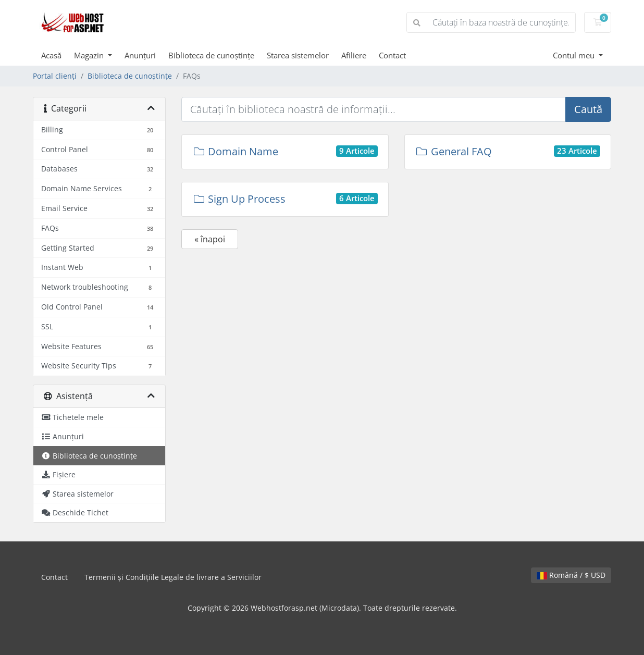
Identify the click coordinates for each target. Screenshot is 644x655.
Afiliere (354, 55)
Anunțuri (140, 55)
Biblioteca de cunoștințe (211, 55)
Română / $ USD (571, 575)
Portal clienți (55, 76)
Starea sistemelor (298, 55)
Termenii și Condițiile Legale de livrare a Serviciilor (173, 577)
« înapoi (210, 239)
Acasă (51, 55)
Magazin (90, 55)
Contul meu (575, 55)
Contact (392, 55)
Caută (588, 109)
